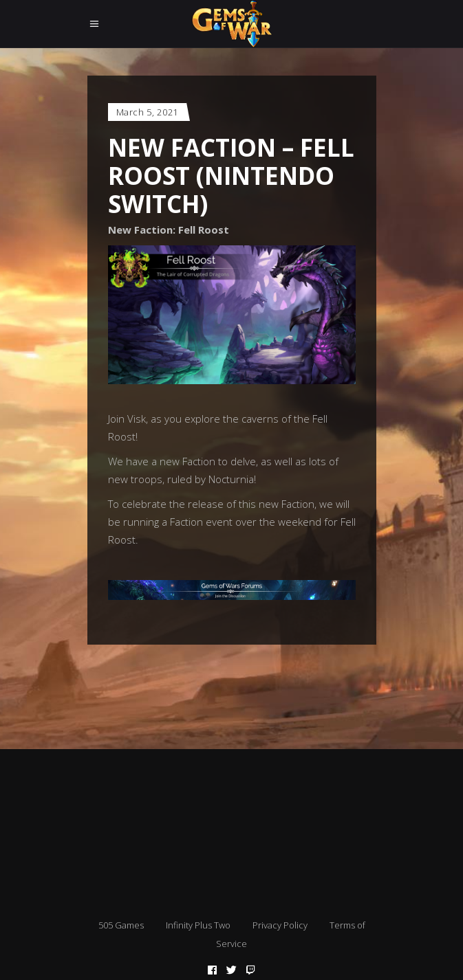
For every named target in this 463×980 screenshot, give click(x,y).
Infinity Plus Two (198, 925)
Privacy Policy (280, 925)
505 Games (121, 925)
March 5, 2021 (147, 112)
